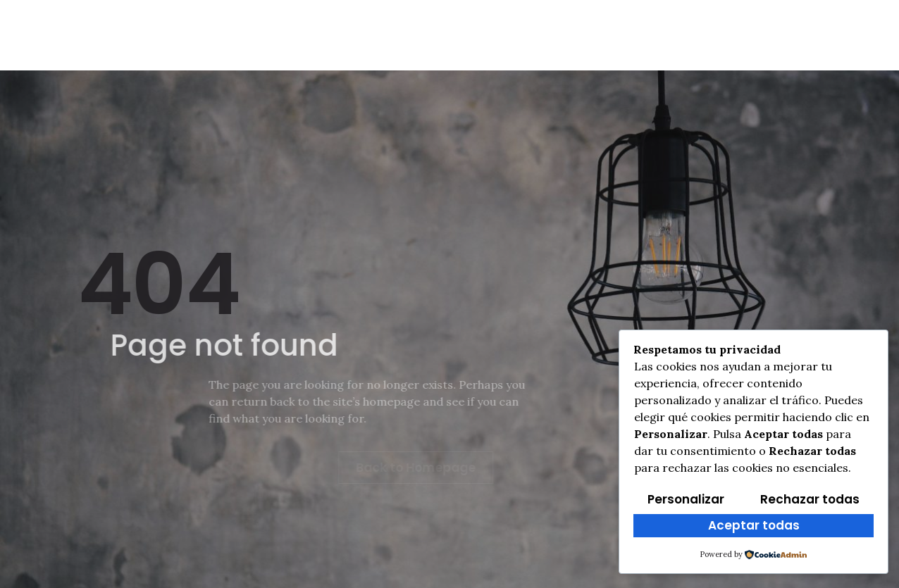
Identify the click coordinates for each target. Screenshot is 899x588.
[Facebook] (758, 31)
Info (174, 35)
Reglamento (256, 35)
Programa (684, 35)
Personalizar (686, 499)
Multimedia (588, 35)
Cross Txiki (359, 35)
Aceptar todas (754, 525)
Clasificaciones (473, 35)
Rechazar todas (810, 499)
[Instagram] (789, 31)
